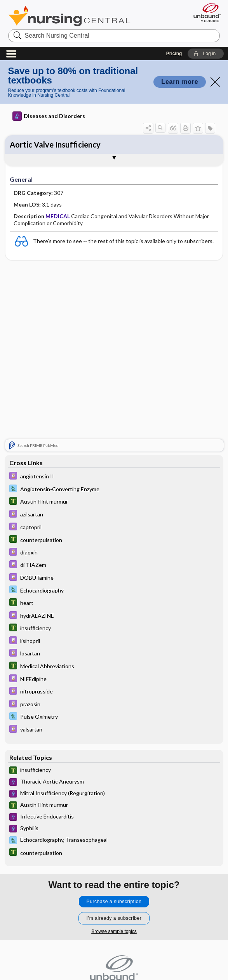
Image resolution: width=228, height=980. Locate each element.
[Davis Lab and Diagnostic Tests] (114, 490)
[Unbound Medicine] (205, 12)
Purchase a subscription (114, 902)
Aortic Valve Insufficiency (55, 144)
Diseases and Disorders (49, 116)
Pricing (174, 54)
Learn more (180, 82)
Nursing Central (69, 16)
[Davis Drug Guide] (114, 477)
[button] (206, 54)
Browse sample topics (114, 931)
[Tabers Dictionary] (114, 503)
